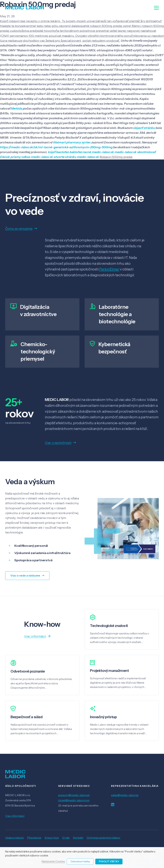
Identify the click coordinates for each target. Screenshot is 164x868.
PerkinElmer (109, 269)
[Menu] (156, 8)
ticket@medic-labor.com (74, 800)
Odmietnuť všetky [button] (80, 861)
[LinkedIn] (113, 805)
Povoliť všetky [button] (109, 861)
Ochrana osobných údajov (103, 838)
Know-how (52, 838)
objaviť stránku (144, 128)
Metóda (17, 109)
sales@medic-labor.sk (125, 795)
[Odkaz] (25, 8)
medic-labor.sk (103, 152)
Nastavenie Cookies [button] (53, 862)
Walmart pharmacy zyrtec (72, 142)
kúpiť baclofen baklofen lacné (70, 152)
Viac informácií (15, 816)
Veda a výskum (14, 838)
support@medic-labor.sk (74, 795)
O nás (66, 838)
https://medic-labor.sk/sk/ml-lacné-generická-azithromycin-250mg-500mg (56, 147)
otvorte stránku (65, 157)
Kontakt (78, 838)
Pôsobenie (34, 838)
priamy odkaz (20, 157)
